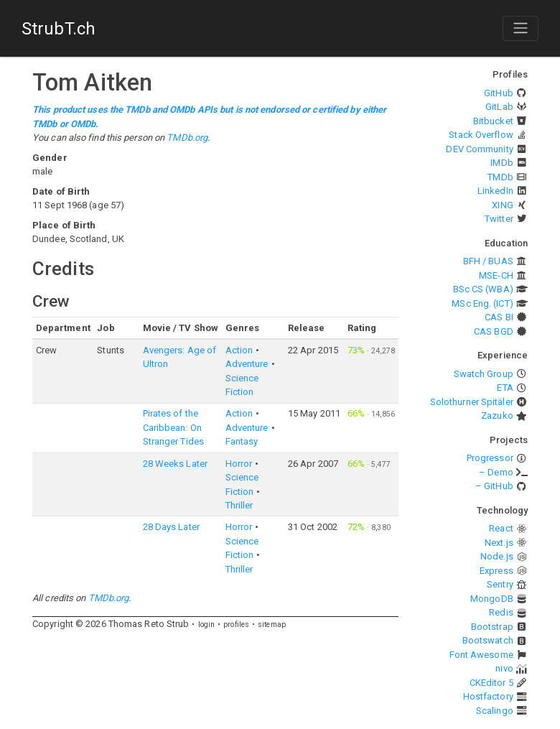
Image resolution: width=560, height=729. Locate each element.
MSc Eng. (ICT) (482, 303)
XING (502, 205)
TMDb (500, 177)
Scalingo (495, 711)
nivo (504, 668)
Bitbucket (493, 121)
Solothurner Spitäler (472, 402)
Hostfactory (488, 696)
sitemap (272, 624)
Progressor (490, 458)
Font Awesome (481, 655)
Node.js (497, 556)
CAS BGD (494, 331)
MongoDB (492, 599)
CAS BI (499, 317)
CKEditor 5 (491, 683)
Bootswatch (488, 640)
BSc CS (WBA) (483, 289)
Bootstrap (492, 627)
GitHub (499, 93)
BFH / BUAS (488, 261)
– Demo (496, 472)
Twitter (499, 219)
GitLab (499, 107)
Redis (501, 612)
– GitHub (494, 486)
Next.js (499, 543)
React (501, 528)
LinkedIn (495, 191)
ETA (505, 387)
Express (496, 571)
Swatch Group (484, 374)
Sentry (500, 584)
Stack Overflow (481, 135)
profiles (236, 624)
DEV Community (479, 149)
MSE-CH (496, 275)
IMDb (501, 163)
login (207, 624)
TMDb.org (187, 138)
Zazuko (497, 415)
